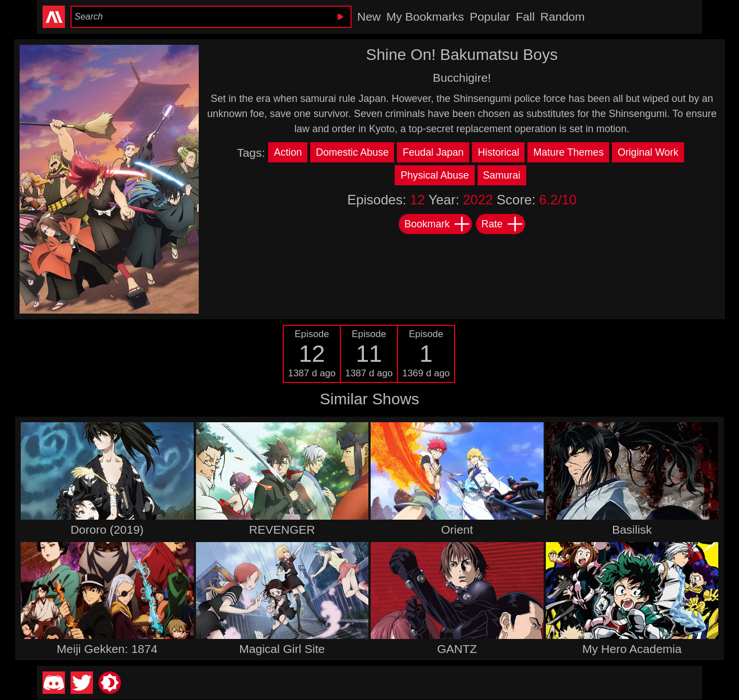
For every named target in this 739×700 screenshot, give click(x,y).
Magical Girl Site (282, 649)
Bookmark (438, 224)
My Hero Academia (632, 649)
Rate (503, 224)
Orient (457, 529)
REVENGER (282, 529)
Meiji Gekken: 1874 (107, 649)
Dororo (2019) (107, 529)
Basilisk (632, 529)
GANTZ (457, 649)
